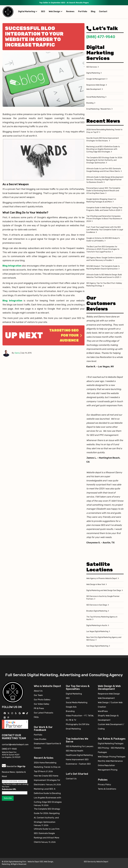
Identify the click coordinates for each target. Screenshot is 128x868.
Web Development (94, 89)
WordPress (103, 711)
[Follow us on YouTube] (24, 713)
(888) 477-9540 (101, 37)
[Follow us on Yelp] (16, 713)
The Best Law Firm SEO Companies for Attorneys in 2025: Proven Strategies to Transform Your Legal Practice (103, 249)
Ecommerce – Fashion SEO (78, 764)
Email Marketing (73, 729)
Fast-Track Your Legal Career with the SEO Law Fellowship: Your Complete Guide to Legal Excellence (105, 230)
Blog (93, 11)
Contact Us (71, 779)
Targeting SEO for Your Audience (66, 335)
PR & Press (39, 708)
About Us (38, 691)
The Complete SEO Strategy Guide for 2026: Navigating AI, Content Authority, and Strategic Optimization (104, 160)
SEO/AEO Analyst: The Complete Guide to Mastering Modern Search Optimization (103, 267)
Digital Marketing (28, 11)
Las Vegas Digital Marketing (97, 631)
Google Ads (71, 707)
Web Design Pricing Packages (112, 757)
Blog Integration (12, 266)
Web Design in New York (96, 584)
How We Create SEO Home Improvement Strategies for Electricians (103, 139)
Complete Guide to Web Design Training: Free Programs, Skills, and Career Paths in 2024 (104, 209)
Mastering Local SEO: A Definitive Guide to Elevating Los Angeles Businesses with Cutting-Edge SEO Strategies (103, 149)
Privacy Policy (104, 785)
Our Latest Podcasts (43, 713)
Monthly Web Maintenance (110, 761)
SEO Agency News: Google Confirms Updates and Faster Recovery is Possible (104, 259)
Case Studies (40, 739)
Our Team (38, 695)
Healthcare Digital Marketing (79, 755)
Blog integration (12, 301)
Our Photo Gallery (42, 700)
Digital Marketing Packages (111, 744)
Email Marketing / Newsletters (99, 109)
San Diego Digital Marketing (97, 646)
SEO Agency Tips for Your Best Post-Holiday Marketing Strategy (104, 284)
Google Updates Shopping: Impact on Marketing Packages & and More (101, 200)
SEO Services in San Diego (97, 605)
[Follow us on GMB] (20, 713)
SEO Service (89, 862)
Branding (90, 103)
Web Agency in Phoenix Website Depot (102, 578)
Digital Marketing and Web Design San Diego (104, 590)
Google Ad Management (96, 79)
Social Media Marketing (95, 97)
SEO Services (92, 67)
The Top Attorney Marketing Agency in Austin (102, 618)
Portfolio (83, 11)
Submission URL (9, 789)
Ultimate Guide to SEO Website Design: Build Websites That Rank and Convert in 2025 (104, 276)
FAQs (36, 717)
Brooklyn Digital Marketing (97, 611)
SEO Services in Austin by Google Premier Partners (103, 598)
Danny (17, 353)
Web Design (56, 11)
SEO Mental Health (75, 751)
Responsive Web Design (96, 85)
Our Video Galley (42, 704)
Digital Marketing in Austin (97, 625)
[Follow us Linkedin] (5, 718)
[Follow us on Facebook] (5, 713)
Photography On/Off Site (78, 724)
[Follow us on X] (9, 713)
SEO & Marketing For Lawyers (80, 746)
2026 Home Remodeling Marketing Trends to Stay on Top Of (104, 131)
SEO (43, 11)
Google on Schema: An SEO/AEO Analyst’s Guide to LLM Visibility (103, 239)
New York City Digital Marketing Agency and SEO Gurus (104, 639)
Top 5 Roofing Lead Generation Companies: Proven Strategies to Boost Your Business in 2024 (104, 219)
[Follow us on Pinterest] (9, 718)
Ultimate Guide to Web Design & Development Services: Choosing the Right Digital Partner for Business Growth (105, 180)
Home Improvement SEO (77, 760)
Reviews (70, 11)
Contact (103, 11)
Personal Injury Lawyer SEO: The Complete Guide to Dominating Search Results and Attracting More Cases (103, 191)
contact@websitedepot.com (15, 745)
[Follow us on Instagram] (12, 713)
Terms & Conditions (107, 789)
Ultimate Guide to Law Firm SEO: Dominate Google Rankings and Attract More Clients (104, 170)
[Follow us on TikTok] (27, 713)
